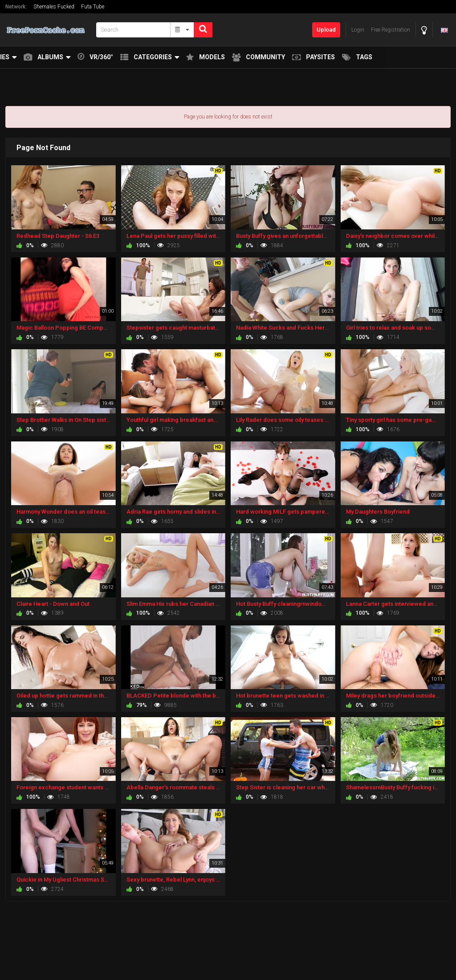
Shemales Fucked (54, 7)
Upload (326, 30)
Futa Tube (93, 7)
